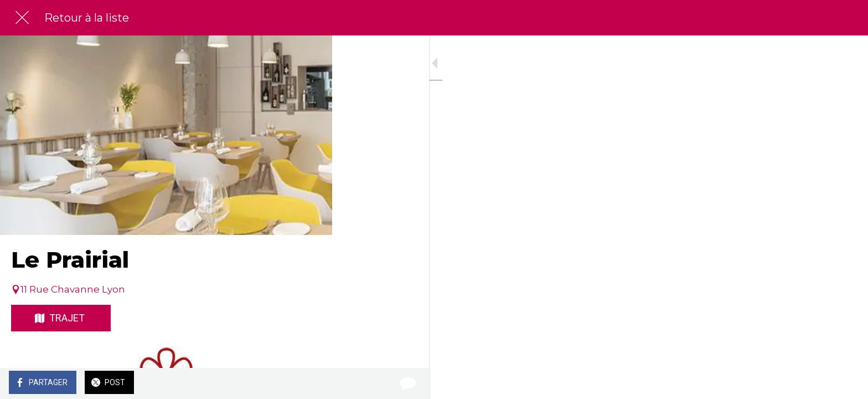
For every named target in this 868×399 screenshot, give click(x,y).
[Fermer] (22, 18)
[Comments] (310, 383)
